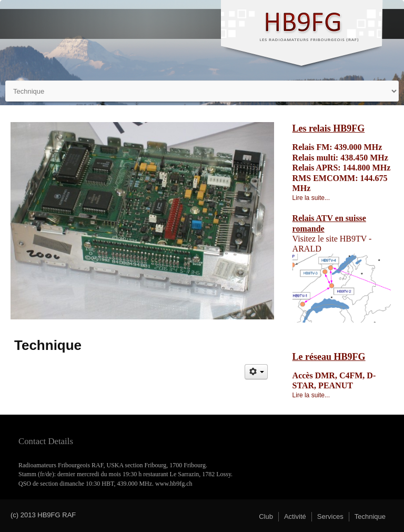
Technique (370, 516)
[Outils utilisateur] (256, 372)
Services (330, 516)
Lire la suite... (311, 198)
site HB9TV (346, 239)
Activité (295, 516)
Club (266, 516)
